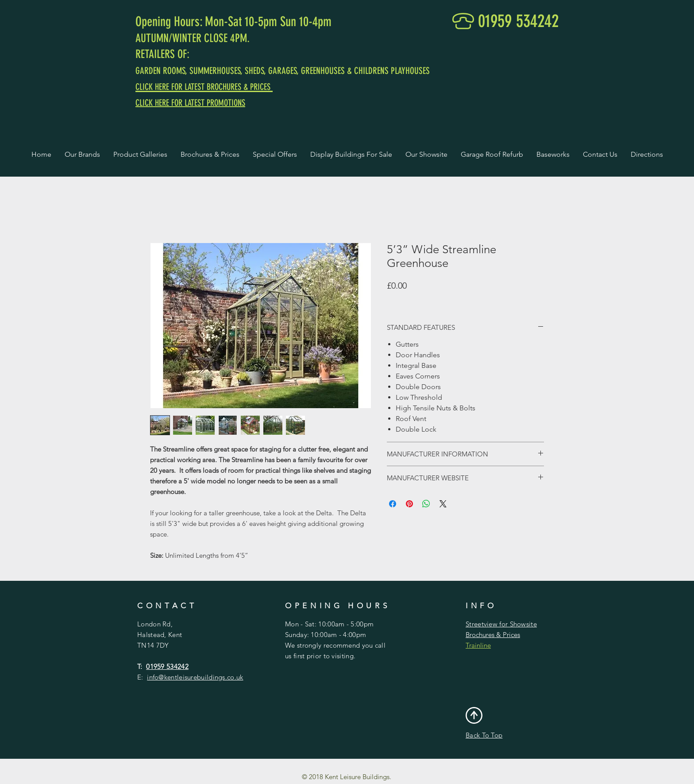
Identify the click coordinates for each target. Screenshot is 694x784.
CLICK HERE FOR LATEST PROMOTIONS (190, 103)
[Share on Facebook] (393, 504)
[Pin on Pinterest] (409, 504)
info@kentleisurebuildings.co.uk (195, 677)
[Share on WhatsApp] (426, 504)
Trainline (478, 645)
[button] (82, 154)
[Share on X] (443, 504)
